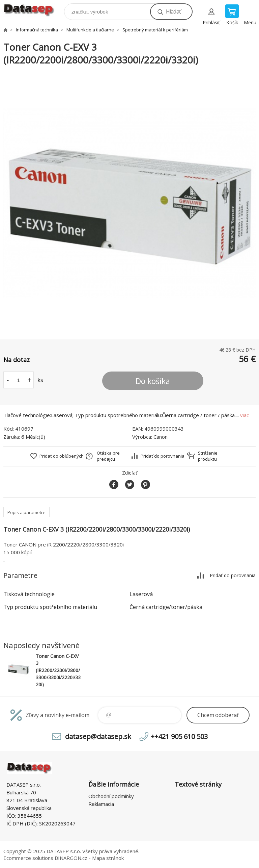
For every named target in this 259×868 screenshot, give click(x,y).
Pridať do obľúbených (62, 456)
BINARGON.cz (71, 858)
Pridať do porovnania (163, 456)
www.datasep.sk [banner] (33, 10)
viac (244, 415)
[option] (129, 203)
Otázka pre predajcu (108, 456)
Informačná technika (37, 30)
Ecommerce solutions (28, 858)
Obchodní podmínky (111, 796)
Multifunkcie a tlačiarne (90, 30)
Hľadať (173, 11)
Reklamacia (101, 804)
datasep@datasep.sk (98, 736)
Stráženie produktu (208, 456)
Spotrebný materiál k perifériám (155, 30)
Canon (161, 437)
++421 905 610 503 (179, 736)
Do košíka (153, 381)
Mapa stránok (108, 858)
